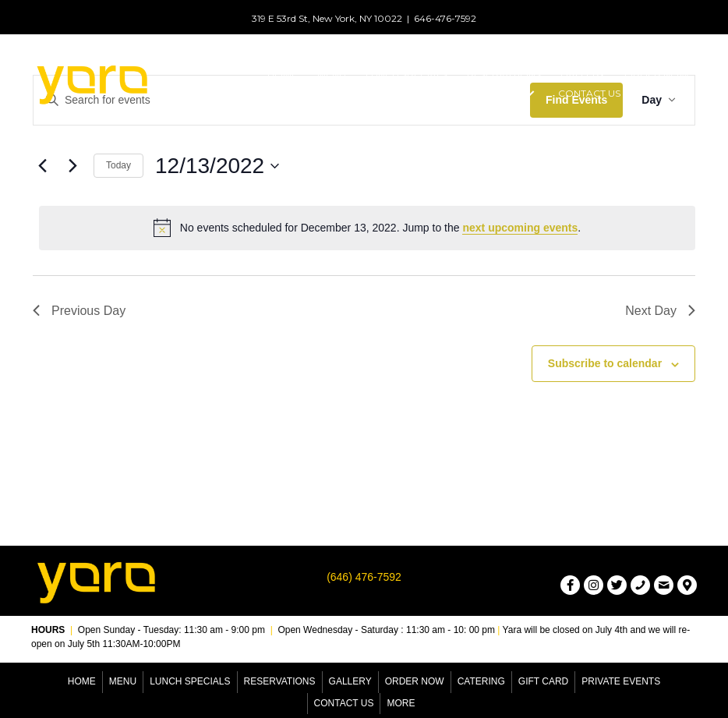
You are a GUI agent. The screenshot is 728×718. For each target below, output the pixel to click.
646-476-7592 (445, 18)
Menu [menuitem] (123, 681)
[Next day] (72, 166)
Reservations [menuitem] (280, 681)
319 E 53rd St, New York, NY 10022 (327, 18)
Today (118, 165)
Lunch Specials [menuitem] (190, 681)
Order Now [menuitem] (415, 681)
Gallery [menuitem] (350, 681)
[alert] (367, 228)
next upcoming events (520, 228)
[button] (529, 94)
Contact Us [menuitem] (344, 703)
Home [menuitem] (82, 681)
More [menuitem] (401, 703)
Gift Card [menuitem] (543, 681)
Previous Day (79, 311)
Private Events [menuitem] (621, 681)
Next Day (660, 311)
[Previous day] (42, 166)
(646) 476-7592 (364, 577)
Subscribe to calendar (605, 363)
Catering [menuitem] (481, 681)
